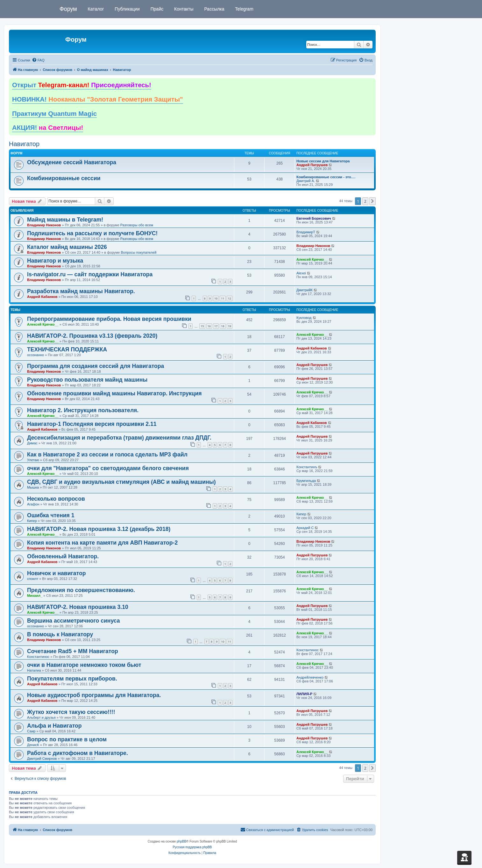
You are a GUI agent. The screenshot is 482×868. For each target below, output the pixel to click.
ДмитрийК (305, 290)
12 (230, 298)
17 (216, 326)
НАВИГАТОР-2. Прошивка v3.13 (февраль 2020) (92, 336)
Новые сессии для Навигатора (323, 161)
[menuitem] (38, 60)
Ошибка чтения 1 (51, 515)
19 (230, 326)
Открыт (82, 85)
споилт (33, 579)
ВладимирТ (306, 232)
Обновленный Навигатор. (63, 556)
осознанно (35, 355)
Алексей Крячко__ (312, 259)
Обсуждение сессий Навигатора (72, 162)
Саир (31, 731)
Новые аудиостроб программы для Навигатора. (94, 695)
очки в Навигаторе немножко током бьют (84, 665)
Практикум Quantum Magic (54, 114)
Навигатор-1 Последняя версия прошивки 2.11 (92, 424)
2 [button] (365, 201)
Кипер (32, 521)
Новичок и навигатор (56, 573)
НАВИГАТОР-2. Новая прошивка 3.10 (78, 607)
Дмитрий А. (306, 181)
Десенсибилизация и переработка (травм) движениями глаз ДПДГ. (119, 438)
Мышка (33, 487)
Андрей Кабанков (42, 297)
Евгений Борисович (314, 218)
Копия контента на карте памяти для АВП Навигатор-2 (102, 543)
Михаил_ (35, 596)
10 (216, 298)
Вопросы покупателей (138, 252)
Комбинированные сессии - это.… (326, 177)
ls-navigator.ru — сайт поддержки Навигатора (90, 274)
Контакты (183, 9)
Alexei (301, 273)
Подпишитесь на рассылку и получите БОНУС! (92, 233)
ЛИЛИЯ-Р (304, 694)
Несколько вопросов (56, 499)
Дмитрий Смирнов (42, 759)
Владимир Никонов (44, 225)
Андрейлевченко (310, 677)
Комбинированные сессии (64, 178)
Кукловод (304, 318)
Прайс (156, 9)
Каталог (95, 9)
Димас (32, 443)
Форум (68, 9)
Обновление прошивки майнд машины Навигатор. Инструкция (114, 393)
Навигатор (24, 144)
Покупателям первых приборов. (72, 679)
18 (223, 326)
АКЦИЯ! (48, 128)
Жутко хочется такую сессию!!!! (71, 712)
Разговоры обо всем (137, 225)
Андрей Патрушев (312, 165)
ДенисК (33, 745)
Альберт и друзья (41, 717)
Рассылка (214, 9)
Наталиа (34, 670)
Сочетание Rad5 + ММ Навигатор (73, 651)
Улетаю (33, 460)
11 (223, 298)
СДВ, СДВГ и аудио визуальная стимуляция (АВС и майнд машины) (121, 482)
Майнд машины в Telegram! (65, 220)
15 (202, 326)
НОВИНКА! (98, 99)
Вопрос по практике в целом (67, 739)
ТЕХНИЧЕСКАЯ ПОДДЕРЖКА (67, 349)
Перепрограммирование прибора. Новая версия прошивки (109, 319)
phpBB (181, 841)
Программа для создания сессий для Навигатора (96, 366)
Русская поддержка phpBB (192, 847)
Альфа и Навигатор (54, 726)
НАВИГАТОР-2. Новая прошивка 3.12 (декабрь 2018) (99, 529)
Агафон (33, 504)
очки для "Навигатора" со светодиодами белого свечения (108, 468)
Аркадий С (305, 528)
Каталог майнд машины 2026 (67, 247)
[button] (372, 201)
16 (209, 326)
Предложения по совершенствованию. (81, 590)
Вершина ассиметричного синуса (74, 621)
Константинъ (307, 467)
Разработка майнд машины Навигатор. (81, 291)
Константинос (38, 657)
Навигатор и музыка (55, 261)
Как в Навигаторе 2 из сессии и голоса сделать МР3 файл (107, 455)
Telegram (244, 9)
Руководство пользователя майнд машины (87, 380)
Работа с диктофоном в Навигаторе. (78, 753)
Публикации (126, 9)
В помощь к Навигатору (60, 634)
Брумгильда (306, 481)
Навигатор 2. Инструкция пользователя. (83, 410)
